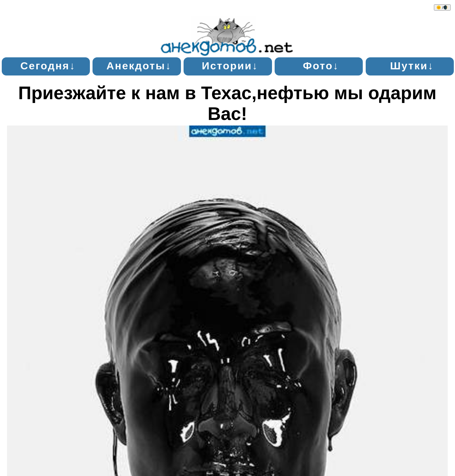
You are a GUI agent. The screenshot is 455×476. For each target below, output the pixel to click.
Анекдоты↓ (139, 66)
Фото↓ (321, 66)
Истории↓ (230, 66)
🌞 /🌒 (442, 7)
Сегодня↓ (48, 66)
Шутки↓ (412, 66)
